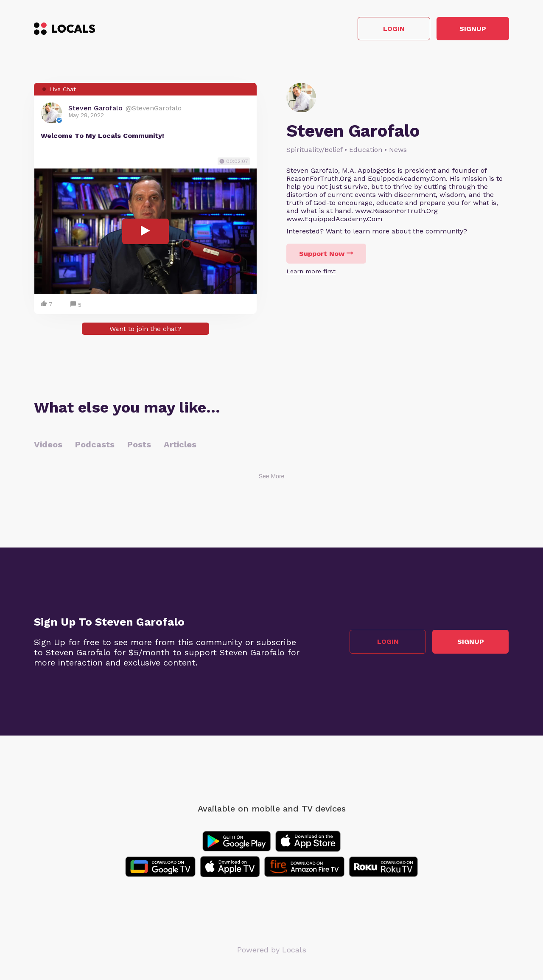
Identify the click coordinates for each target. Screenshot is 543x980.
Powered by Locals (272, 950)
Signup (471, 29)
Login (388, 29)
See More (272, 477)
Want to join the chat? (145, 329)
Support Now (326, 254)
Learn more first (311, 272)
